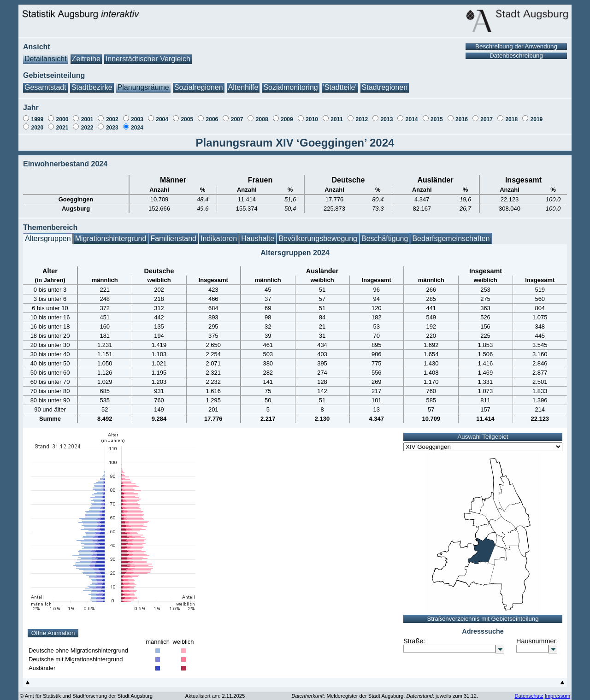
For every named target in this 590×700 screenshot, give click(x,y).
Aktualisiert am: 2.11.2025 (215, 691)
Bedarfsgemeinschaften (451, 234)
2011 (337, 115)
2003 (137, 115)
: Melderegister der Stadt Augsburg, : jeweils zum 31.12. (385, 691)
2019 (537, 115)
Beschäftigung (385, 234)
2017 (487, 115)
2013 (387, 115)
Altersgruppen (48, 234)
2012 (362, 115)
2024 (137, 123)
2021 (62, 123)
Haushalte (258, 234)
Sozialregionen (199, 83)
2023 (112, 123)
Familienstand (173, 234)
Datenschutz (529, 691)
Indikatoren (219, 234)
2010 (312, 115)
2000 (62, 115)
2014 (412, 115)
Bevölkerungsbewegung (318, 234)
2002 (112, 115)
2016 (462, 115)
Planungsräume (143, 83)
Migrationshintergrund (111, 234)
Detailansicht (46, 54)
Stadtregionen (385, 83)
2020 (37, 123)
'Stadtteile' (340, 83)
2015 (437, 115)
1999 (37, 115)
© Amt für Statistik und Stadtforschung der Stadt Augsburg (86, 691)
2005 (187, 115)
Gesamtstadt (45, 83)
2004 (162, 115)
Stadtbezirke (92, 83)
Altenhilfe (243, 83)
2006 (212, 115)
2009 (287, 115)
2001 (87, 115)
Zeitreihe (86, 54)
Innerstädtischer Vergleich (148, 54)
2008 (262, 115)
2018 (511, 115)
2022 (87, 123)
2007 (237, 115)
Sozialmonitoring (290, 83)
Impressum (558, 691)
